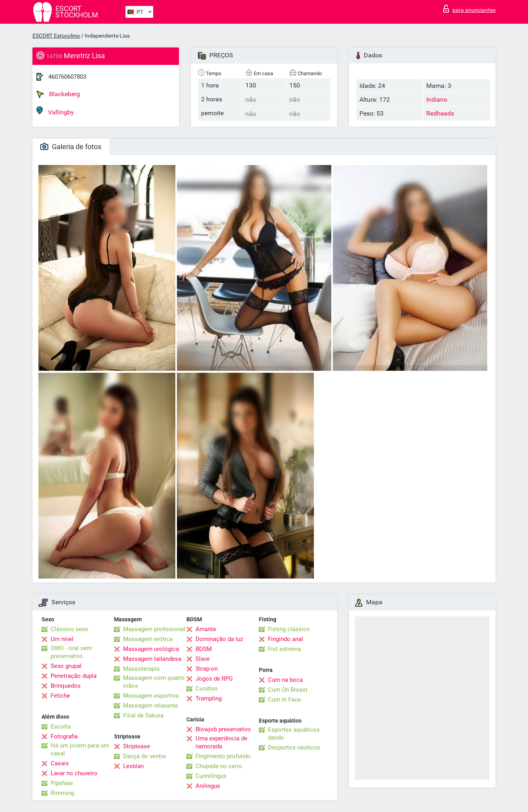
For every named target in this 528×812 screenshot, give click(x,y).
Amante (206, 629)
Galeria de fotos (71, 147)
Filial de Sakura (143, 715)
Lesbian (133, 766)
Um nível (62, 639)
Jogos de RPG (214, 679)
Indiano (437, 100)
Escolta (61, 727)
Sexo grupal (66, 666)
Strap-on (207, 669)
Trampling (209, 698)
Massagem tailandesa (152, 659)
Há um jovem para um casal (80, 749)
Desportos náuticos (294, 747)
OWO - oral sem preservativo (71, 652)
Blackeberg (58, 94)
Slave (203, 659)
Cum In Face (284, 700)
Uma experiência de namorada (221, 742)
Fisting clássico (289, 629)
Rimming (62, 793)
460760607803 (67, 77)
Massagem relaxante (151, 706)
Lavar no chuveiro (74, 773)
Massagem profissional (154, 629)
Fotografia (64, 736)
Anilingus (208, 786)
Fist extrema (284, 649)
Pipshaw (62, 783)
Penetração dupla (74, 676)
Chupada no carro (219, 766)
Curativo (207, 689)
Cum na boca (285, 680)
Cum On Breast (288, 690)
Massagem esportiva (151, 696)
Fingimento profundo (223, 756)
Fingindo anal (286, 639)
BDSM (204, 649)
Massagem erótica (148, 639)
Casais (60, 763)
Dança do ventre (144, 756)
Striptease (137, 746)
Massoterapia (141, 669)
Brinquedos (66, 686)
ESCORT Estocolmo (56, 36)
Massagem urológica (151, 649)
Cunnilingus (211, 776)
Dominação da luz (219, 639)
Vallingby (55, 111)
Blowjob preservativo (223, 729)
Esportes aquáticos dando (294, 734)
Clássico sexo (69, 629)
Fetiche (60, 696)
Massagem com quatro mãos (154, 682)
